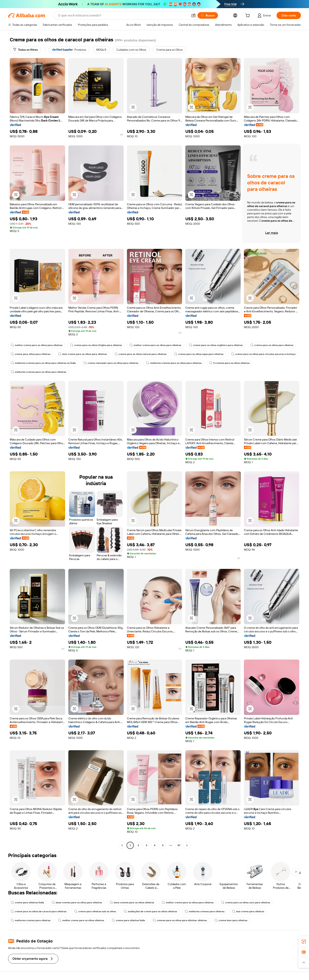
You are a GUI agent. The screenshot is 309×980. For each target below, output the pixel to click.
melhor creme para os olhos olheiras (81, 920)
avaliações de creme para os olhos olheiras (150, 911)
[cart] (248, 16)
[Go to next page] (187, 845)
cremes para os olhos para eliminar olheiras (180, 920)
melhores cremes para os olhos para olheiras (174, 363)
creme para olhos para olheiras (31, 354)
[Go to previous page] (122, 845)
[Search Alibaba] (123, 15)
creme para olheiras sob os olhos (95, 911)
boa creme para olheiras (248, 911)
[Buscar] (208, 15)
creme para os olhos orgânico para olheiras (216, 345)
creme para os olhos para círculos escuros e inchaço (263, 354)
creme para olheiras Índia (27, 903)
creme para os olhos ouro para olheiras (246, 903)
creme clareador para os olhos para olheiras (111, 363)
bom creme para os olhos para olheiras (83, 354)
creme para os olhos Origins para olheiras (96, 345)
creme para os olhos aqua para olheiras (199, 354)
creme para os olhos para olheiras (272, 345)
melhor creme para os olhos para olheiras (37, 345)
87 (179, 845)
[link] (304, 941)
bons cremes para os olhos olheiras (132, 903)
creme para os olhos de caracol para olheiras (39, 911)
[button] (193, 15)
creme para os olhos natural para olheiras (141, 354)
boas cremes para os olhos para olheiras (77, 903)
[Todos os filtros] (25, 50)
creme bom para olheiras (231, 920)
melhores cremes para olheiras (205, 911)
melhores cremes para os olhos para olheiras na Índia (43, 363)
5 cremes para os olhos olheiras (229, 363)
